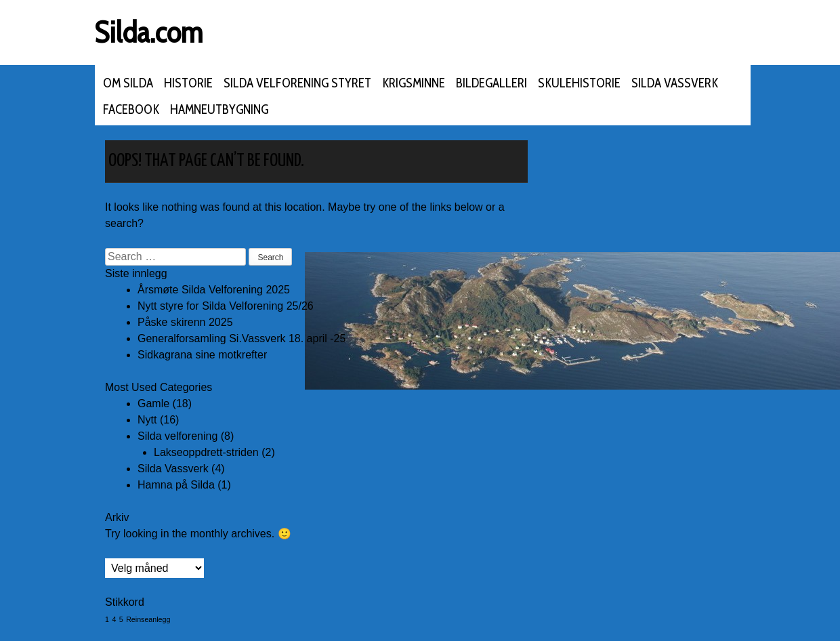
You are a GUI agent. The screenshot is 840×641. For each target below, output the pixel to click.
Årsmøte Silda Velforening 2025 (214, 290)
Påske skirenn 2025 (185, 322)
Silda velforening (177, 436)
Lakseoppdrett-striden (206, 452)
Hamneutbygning (219, 109)
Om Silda (128, 83)
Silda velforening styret (297, 83)
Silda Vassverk (675, 83)
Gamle (153, 404)
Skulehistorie (579, 83)
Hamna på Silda (176, 485)
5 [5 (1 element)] (121, 619)
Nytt (147, 420)
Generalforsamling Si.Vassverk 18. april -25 (241, 338)
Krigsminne (414, 83)
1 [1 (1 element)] (107, 619)
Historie (188, 83)
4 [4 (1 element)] (114, 619)
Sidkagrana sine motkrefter (202, 355)
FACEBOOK (131, 109)
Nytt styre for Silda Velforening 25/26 (226, 306)
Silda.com (149, 32)
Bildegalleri (491, 83)
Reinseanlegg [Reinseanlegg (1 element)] (148, 619)
